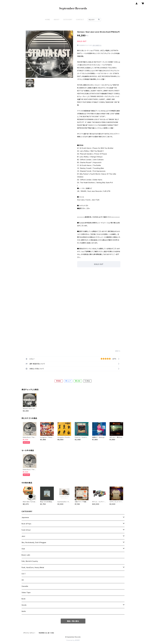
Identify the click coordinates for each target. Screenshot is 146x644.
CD (23, 580)
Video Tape (26, 592)
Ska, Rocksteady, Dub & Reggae (34, 542)
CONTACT (80, 20)
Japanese (25, 517)
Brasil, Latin (26, 555)
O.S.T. (24, 574)
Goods (24, 605)
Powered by (73, 640)
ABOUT (57, 20)
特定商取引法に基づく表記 (46, 633)
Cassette (25, 586)
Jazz (23, 536)
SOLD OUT (99, 264)
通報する (118, 351)
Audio (24, 611)
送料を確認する (97, 45)
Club (23, 549)
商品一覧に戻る (73, 621)
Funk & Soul (26, 530)
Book (24, 599)
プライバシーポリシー (29, 633)
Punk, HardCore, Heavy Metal (33, 567)
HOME (47, 20)
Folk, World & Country (30, 561)
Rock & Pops (26, 524)
